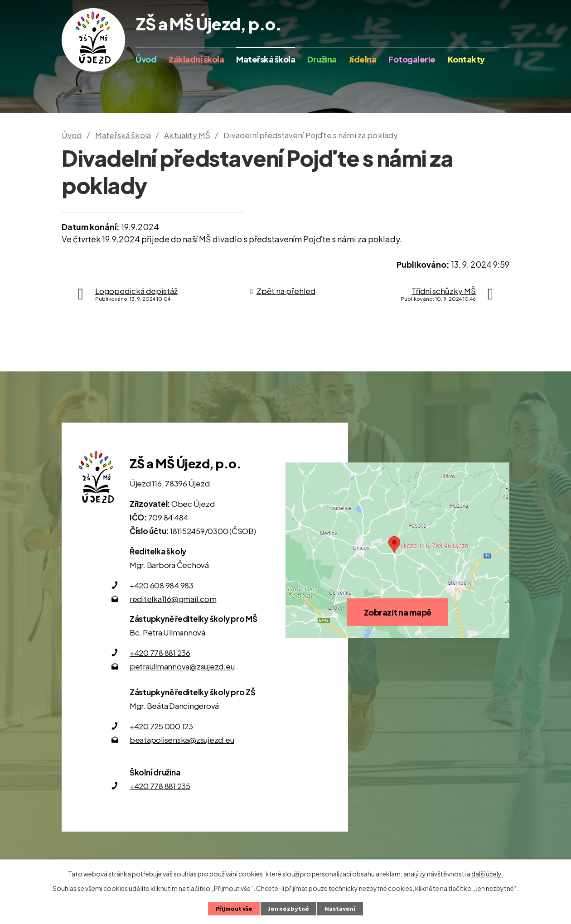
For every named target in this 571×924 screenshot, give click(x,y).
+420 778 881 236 (160, 653)
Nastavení (340, 909)
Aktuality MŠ (187, 135)
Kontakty (466, 59)
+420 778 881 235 (160, 786)
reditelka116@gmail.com (173, 599)
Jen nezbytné (288, 909)
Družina (322, 59)
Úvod (146, 59)
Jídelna (363, 59)
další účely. (487, 874)
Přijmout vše (234, 909)
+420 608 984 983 (162, 585)
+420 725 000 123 (161, 726)
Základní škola (196, 59)
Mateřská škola (266, 59)
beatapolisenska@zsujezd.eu (182, 740)
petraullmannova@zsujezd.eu (182, 666)
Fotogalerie (412, 59)
